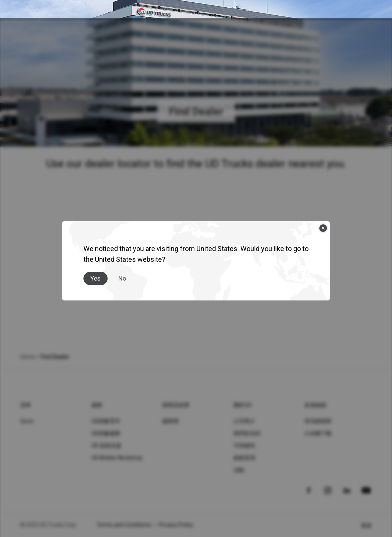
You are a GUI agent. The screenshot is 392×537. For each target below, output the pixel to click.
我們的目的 (247, 433)
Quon (27, 421)
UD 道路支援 (107, 446)
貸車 (26, 405)
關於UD (243, 405)
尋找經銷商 (318, 421)
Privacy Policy (176, 525)
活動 (239, 470)
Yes (96, 278)
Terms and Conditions (124, 525)
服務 (97, 405)
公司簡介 (244, 421)
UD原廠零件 (106, 421)
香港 (367, 526)
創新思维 (244, 458)
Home (28, 357)
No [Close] (122, 278)
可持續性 (244, 446)
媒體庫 (171, 421)
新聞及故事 (176, 405)
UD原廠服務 (106, 433)
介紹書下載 (318, 433)
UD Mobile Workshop (117, 458)
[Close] (323, 228)
